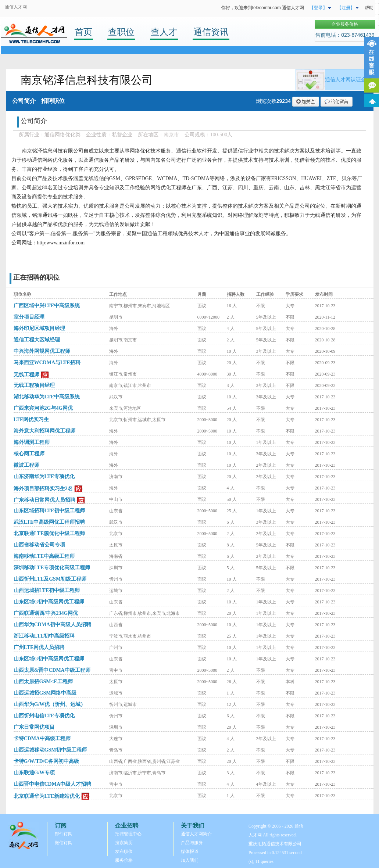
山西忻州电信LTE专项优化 (44, 716)
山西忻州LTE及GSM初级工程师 (50, 579)
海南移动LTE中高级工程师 (44, 556)
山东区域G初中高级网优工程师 (49, 602)
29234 (284, 101)
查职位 (121, 32)
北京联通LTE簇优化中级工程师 (49, 533)
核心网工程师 (29, 454)
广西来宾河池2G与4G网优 (43, 408)
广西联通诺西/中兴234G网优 (46, 613)
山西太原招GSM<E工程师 (43, 682)
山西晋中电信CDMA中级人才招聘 (53, 784)
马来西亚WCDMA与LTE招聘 (47, 363)
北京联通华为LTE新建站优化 (47, 796)
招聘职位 (53, 101)
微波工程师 (26, 465)
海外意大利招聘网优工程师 (44, 431)
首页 (83, 32)
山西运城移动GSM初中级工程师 (50, 750)
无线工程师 (26, 375)
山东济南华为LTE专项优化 (44, 476)
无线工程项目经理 (34, 385)
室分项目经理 (29, 317)
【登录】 (318, 8)
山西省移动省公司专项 (39, 545)
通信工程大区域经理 (37, 340)
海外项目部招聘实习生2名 (43, 489)
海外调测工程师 (32, 442)
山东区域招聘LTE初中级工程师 (49, 511)
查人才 (164, 32)
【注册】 (346, 8)
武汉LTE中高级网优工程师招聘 (49, 522)
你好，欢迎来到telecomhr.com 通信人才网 (263, 8)
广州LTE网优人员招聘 (39, 647)
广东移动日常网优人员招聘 (44, 500)
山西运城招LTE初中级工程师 (47, 590)
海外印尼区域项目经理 (39, 328)
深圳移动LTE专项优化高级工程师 (52, 568)
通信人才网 (16, 7)
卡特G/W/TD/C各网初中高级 (46, 761)
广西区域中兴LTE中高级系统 (47, 306)
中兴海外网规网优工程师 (42, 351)
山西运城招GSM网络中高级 (45, 693)
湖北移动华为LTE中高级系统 (47, 397)
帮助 (369, 8)
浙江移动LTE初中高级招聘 (44, 636)
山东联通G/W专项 (34, 773)
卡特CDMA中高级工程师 (42, 738)
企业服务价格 (345, 24)
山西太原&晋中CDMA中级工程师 (52, 670)
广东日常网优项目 (34, 727)
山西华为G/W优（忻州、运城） (50, 704)
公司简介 (24, 101)
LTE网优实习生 (31, 419)
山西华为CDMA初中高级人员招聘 (53, 625)
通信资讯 (211, 32)
